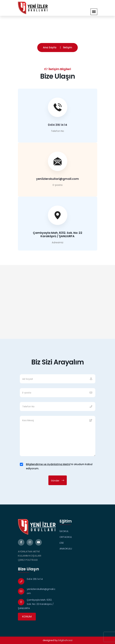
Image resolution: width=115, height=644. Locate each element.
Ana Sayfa (50, 47)
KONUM (27, 617)
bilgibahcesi (65, 640)
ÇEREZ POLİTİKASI (28, 560)
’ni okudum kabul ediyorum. (59, 466)
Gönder (58, 481)
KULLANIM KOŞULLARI (30, 556)
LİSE (62, 543)
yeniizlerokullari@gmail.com (57, 179)
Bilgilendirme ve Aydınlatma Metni (48, 464)
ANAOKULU (66, 549)
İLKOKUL (64, 531)
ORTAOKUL (66, 537)
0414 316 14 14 (57, 125)
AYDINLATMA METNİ (29, 551)
